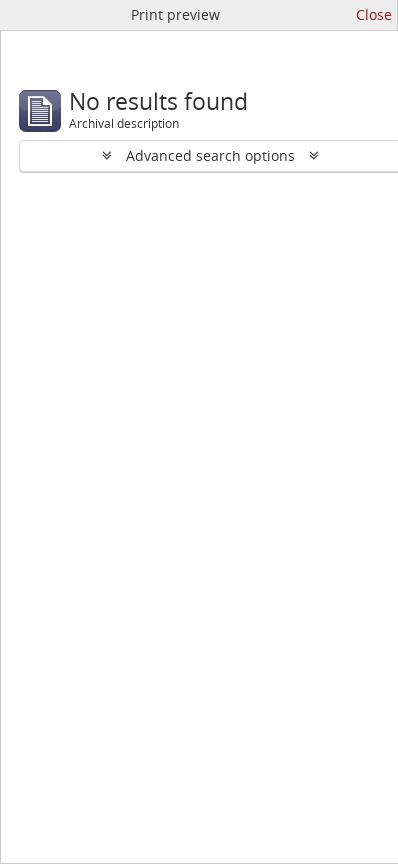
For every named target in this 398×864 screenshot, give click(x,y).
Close (374, 14)
